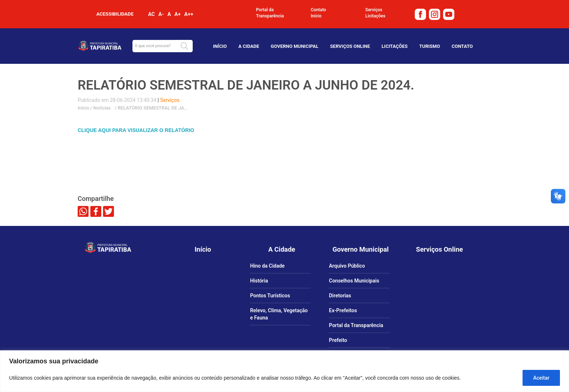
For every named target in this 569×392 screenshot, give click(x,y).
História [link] (259, 281)
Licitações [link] (375, 16)
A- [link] (161, 14)
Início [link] (316, 16)
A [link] (169, 14)
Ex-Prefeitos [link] (343, 310)
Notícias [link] (101, 108)
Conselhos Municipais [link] (354, 281)
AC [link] (151, 14)
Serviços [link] (374, 10)
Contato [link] (318, 10)
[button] (184, 46)
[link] (421, 14)
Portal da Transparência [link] (270, 13)
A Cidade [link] (249, 46)
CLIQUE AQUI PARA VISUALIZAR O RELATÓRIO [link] (136, 130)
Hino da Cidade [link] (267, 266)
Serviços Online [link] (350, 46)
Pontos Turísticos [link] (270, 296)
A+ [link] (178, 14)
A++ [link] (189, 14)
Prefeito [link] (338, 340)
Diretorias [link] (340, 296)
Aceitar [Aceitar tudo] (541, 378)
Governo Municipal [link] (295, 46)
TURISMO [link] (429, 46)
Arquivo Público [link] (347, 266)
